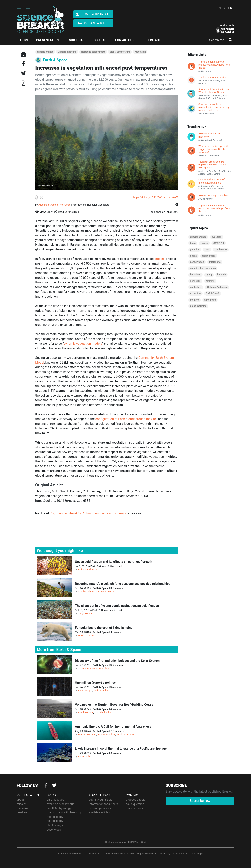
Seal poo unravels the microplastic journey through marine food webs (214, 107)
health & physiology (59, 808)
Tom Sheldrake (103, 712)
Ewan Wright (85, 690)
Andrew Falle (101, 690)
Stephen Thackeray (89, 592)
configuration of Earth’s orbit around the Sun (126, 419)
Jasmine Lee (137, 514)
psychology (54, 829)
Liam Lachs (85, 756)
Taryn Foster (85, 614)
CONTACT (154, 40)
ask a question (135, 804)
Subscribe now (200, 801)
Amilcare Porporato (127, 734)
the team (22, 808)
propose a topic (136, 800)
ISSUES (100, 40)
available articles (99, 812)
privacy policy (134, 808)
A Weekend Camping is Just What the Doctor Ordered (214, 90)
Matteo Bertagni (87, 734)
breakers (22, 812)
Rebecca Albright (88, 570)
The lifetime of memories (212, 77)
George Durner (86, 635)
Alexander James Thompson (54, 205)
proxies (159, 259)
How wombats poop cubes (213, 195)
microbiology (55, 816)
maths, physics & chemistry (64, 812)
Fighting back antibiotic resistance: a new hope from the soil (214, 65)
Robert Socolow (106, 734)
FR (230, 8)
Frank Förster (86, 712)
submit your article (100, 800)
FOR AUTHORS (126, 40)
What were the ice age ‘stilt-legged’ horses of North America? (214, 149)
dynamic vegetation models (83, 344)
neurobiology (55, 821)
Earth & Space (55, 60)
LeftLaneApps (177, 854)
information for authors (103, 804)
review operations (100, 808)
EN (219, 8)
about (20, 800)
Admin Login (196, 854)
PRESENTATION (48, 40)
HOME (25, 40)
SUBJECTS (77, 40)
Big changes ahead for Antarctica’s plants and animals (88, 513)
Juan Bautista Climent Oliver (94, 668)
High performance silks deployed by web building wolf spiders (212, 165)
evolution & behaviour (60, 804)
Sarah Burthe (108, 592)
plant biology (55, 825)
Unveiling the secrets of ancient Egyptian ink (211, 181)
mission (22, 804)
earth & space (55, 800)
